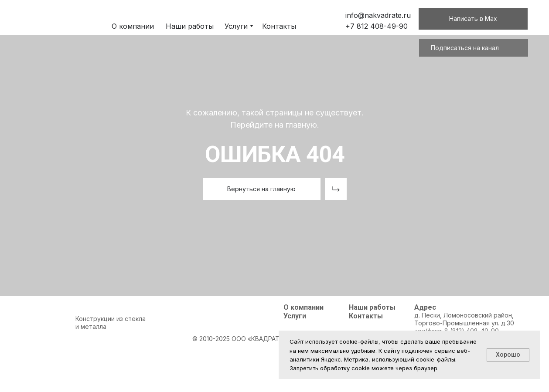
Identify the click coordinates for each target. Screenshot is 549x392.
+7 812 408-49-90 (377, 26)
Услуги (295, 316)
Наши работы (372, 307)
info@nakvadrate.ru (378, 15)
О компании (303, 307)
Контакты (366, 316)
